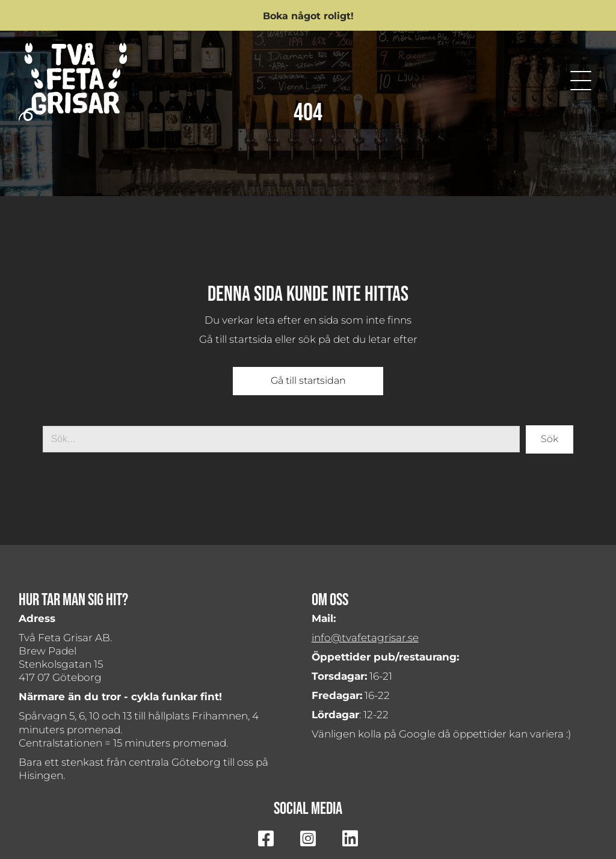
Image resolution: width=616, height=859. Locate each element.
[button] (308, 15)
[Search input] (281, 439)
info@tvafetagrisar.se (365, 638)
